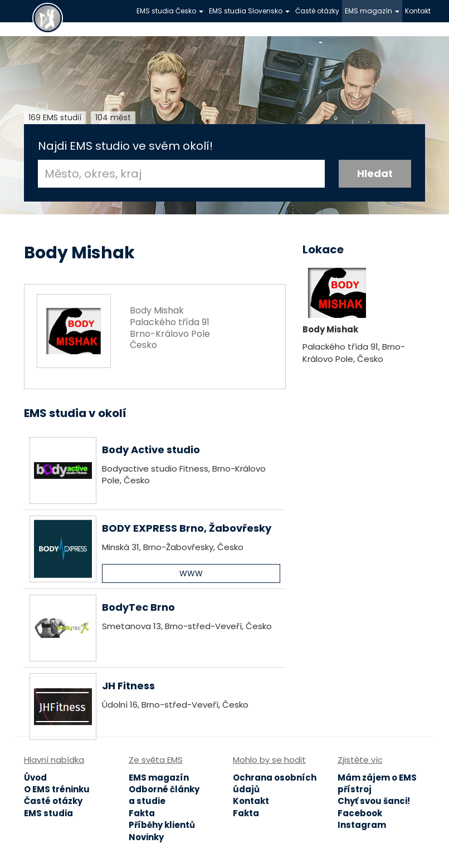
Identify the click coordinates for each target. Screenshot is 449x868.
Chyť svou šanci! (374, 801)
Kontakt (418, 11)
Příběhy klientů (162, 825)
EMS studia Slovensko (249, 11)
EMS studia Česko (170, 11)
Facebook (360, 813)
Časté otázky (317, 11)
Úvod (35, 778)
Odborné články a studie (164, 795)
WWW (191, 573)
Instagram (362, 825)
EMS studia (48, 813)
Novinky (146, 837)
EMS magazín (372, 11)
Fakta (142, 813)
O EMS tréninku (57, 789)
